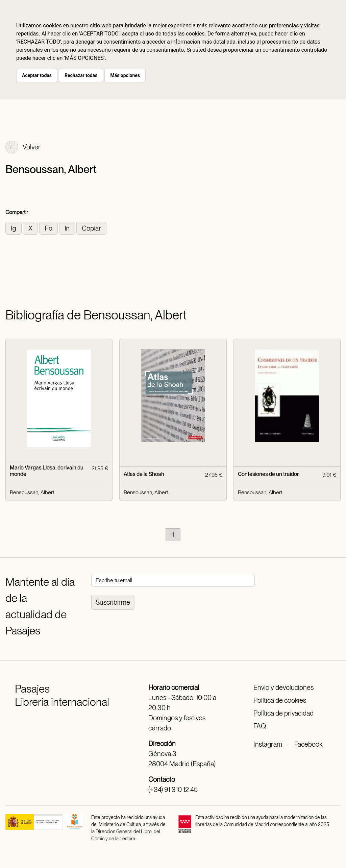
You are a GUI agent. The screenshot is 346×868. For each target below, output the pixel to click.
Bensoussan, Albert (32, 492)
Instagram (268, 744)
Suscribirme (113, 602)
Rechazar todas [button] (81, 75)
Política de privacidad (283, 713)
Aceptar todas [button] (37, 75)
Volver (23, 148)
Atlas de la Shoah (144, 474)
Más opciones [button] (125, 75)
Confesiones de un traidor (268, 474)
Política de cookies (280, 700)
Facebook (308, 744)
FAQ (260, 726)
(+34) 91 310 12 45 (173, 790)
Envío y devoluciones (283, 688)
